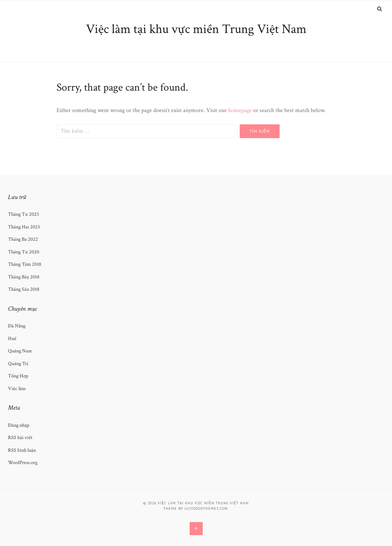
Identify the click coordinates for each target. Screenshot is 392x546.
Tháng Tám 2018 (25, 264)
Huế (12, 339)
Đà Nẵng (17, 326)
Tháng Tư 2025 (24, 214)
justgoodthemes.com (206, 508)
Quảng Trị (18, 364)
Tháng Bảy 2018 (24, 277)
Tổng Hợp (18, 376)
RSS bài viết (20, 438)
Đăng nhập (19, 425)
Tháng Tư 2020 (24, 252)
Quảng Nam (20, 351)
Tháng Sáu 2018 (24, 289)
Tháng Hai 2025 (24, 227)
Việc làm (17, 389)
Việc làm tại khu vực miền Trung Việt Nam (196, 29)
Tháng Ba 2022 (23, 239)
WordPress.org (23, 463)
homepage (240, 110)
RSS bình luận (22, 450)
